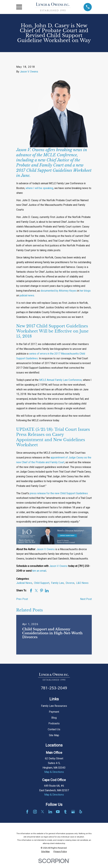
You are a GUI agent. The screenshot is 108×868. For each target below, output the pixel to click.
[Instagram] (35, 812)
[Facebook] (27, 812)
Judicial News (24, 583)
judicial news (27, 296)
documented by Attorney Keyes (59, 291)
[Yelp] (81, 812)
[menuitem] (45, 852)
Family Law (57, 583)
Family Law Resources (54, 706)
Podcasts (54, 724)
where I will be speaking (39, 188)
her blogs (85, 291)
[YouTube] (58, 812)
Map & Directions (54, 772)
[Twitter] (43, 812)
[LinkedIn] (50, 812)
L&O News (82, 583)
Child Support (42, 583)
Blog (54, 718)
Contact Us (54, 729)
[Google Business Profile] (73, 812)
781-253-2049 (54, 688)
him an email (39, 571)
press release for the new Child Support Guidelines (59, 493)
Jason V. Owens (29, 72)
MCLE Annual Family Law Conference (60, 380)
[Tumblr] (65, 812)
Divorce (70, 583)
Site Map (54, 735)
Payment (54, 712)
